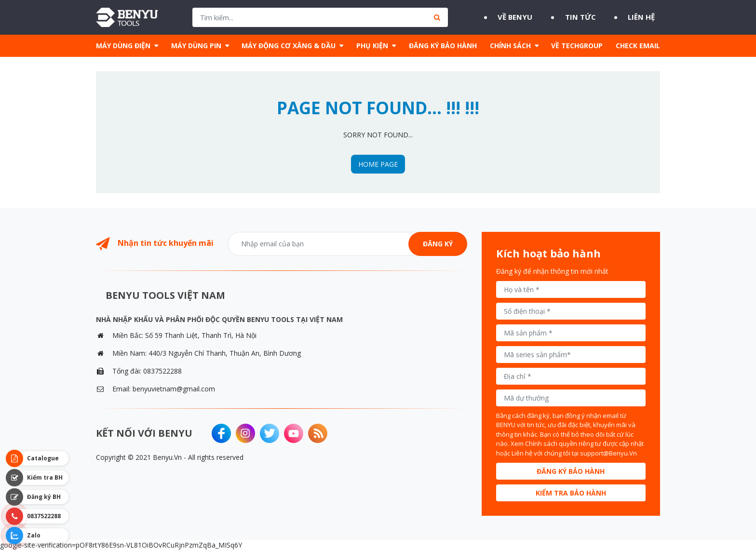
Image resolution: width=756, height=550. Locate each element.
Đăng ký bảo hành (571, 471)
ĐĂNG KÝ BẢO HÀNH (443, 46)
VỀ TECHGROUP (577, 46)
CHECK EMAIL (638, 46)
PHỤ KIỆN (372, 46)
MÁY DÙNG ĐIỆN (123, 46)
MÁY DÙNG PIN (196, 46)
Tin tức (578, 17)
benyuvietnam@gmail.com (174, 389)
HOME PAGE (378, 164)
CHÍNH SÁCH (510, 46)
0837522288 (162, 371)
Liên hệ (645, 17)
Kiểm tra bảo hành (571, 493)
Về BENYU (507, 17)
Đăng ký (438, 244)
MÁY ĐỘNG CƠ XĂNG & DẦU (289, 46)
